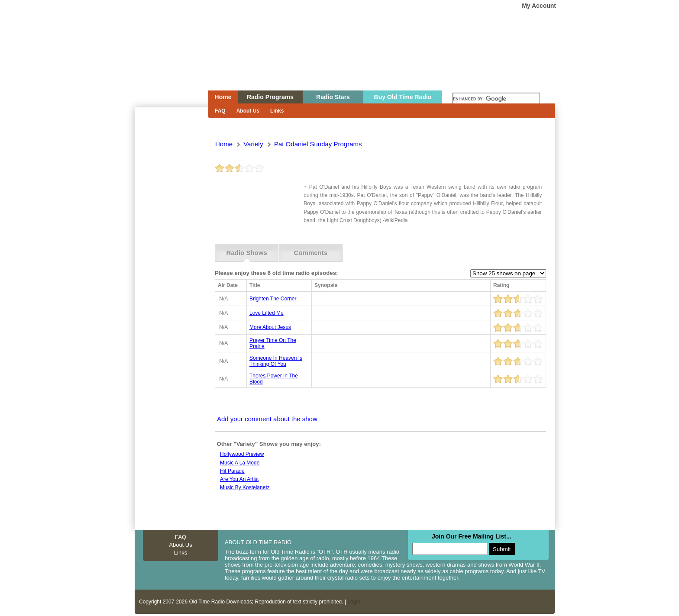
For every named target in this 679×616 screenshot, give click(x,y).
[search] (496, 99)
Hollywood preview (242, 454)
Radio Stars (333, 97)
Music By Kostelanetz (245, 487)
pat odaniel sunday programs (318, 144)
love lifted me (267, 313)
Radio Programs (270, 97)
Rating (501, 285)
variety (253, 144)
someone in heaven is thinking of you (276, 361)
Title (255, 285)
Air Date (228, 285)
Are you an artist (239, 479)
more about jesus (270, 327)
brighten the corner (273, 299)
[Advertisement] (171, 263)
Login (354, 602)
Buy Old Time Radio (403, 97)
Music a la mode (240, 463)
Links (277, 111)
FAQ (220, 111)
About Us (248, 111)
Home (165, 62)
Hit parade (232, 471)
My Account (539, 6)
